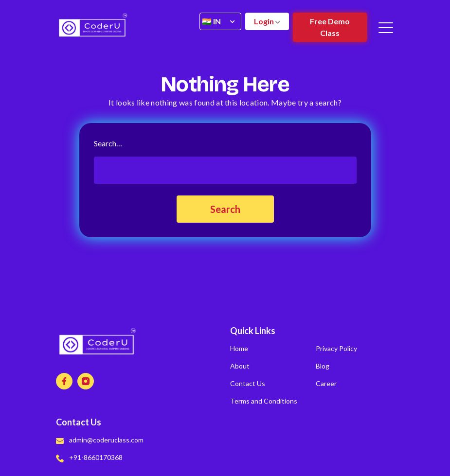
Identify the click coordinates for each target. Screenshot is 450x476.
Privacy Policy (336, 348)
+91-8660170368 (89, 457)
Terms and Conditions (264, 401)
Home (239, 348)
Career (326, 383)
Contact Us (248, 383)
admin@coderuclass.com (100, 440)
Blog (323, 366)
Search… (108, 143)
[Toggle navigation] (387, 27)
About (240, 366)
